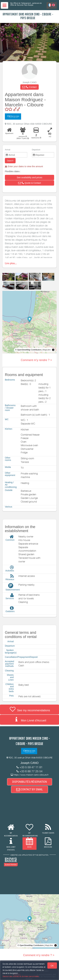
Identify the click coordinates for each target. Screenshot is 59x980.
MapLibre (47, 350)
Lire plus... (11, 263)
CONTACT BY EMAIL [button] (29, 789)
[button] (29, 87)
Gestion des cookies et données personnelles (21, 976)
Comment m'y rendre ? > (36, 360)
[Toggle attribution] (53, 350)
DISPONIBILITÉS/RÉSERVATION (30, 782)
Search (10, 161)
